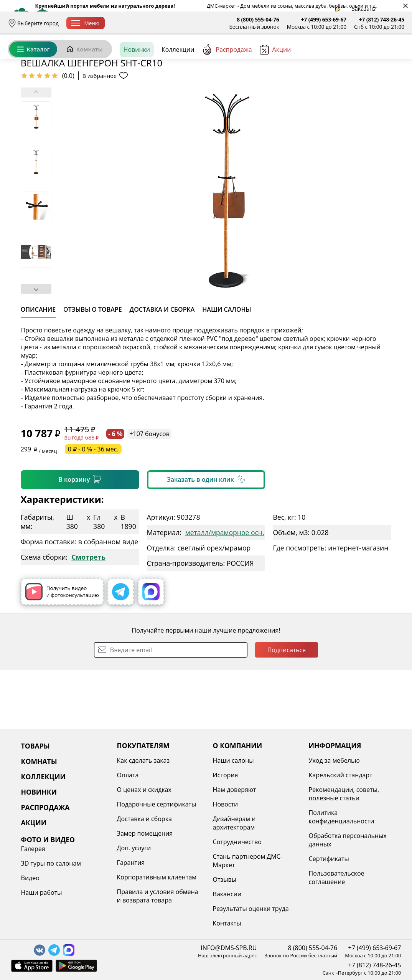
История (226, 775)
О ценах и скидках (144, 790)
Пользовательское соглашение (337, 878)
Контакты (227, 923)
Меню (85, 23)
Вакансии (227, 894)
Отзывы (225, 879)
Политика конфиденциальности (342, 817)
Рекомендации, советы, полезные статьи (344, 794)
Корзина (393, 57)
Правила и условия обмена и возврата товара (158, 896)
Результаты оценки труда (251, 909)
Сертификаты (329, 859)
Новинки (137, 84)
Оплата (176, 23)
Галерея (33, 849)
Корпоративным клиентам (157, 877)
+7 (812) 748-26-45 (382, 19)
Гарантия (131, 863)
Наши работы (42, 892)
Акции (275, 84)
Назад (28, 102)
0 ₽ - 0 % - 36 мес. (93, 508)
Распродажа (227, 84)
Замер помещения (145, 833)
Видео (30, 878)
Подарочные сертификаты (157, 804)
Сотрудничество (237, 842)
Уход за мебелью (334, 760)
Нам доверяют (235, 790)
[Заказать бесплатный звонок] (369, 84)
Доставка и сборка (136, 23)
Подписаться (287, 709)
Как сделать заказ (143, 760)
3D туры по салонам (51, 863)
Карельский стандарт (341, 775)
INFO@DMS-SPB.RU (229, 948)
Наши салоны (233, 760)
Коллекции (178, 84)
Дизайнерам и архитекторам (234, 823)
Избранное (359, 57)
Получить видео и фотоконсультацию (62, 651)
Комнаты (84, 84)
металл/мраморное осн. (225, 592)
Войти (328, 57)
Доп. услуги (134, 848)
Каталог (33, 84)
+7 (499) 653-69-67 (324, 19)
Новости (226, 804)
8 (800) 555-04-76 (258, 19)
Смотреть (88, 616)
